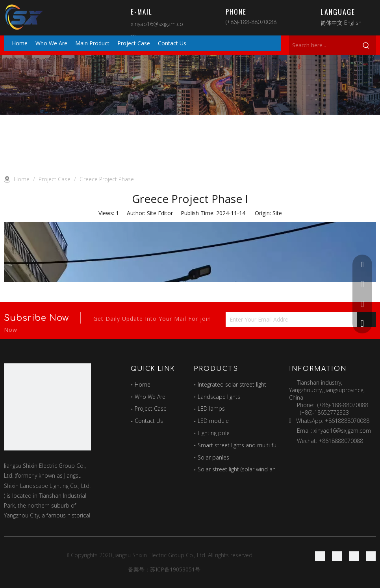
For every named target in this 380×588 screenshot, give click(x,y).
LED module (213, 421)
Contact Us (149, 421)
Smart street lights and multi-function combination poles (270, 445)
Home (143, 384)
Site (277, 213)
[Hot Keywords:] (366, 45)
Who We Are (150, 397)
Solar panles (213, 457)
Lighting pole (214, 433)
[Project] (190, 85)
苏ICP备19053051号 (175, 569)
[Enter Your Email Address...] (257, 320)
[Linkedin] (337, 556)
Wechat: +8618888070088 (330, 441)
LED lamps (211, 408)
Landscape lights (219, 397)
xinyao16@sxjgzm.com (342, 431)
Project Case (151, 408)
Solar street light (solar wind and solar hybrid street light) (269, 469)
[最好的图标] (47, 407)
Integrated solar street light (232, 384)
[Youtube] (371, 556)
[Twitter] (354, 556)
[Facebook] (320, 556)
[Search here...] (323, 45)
